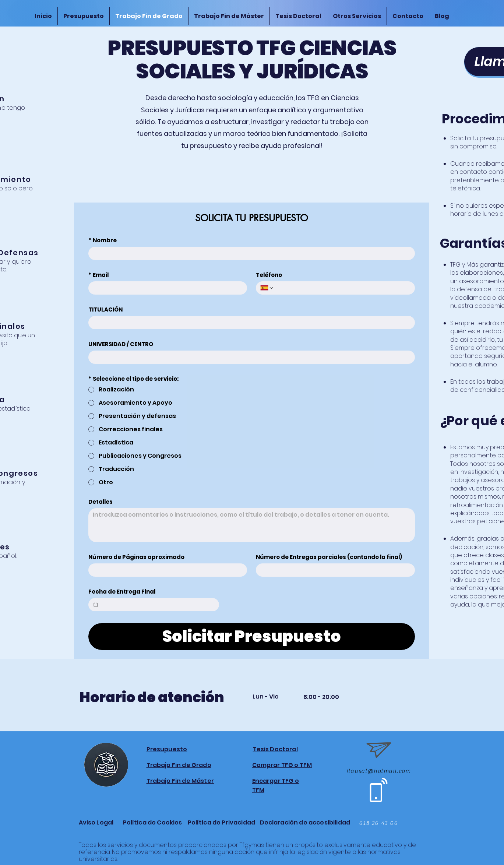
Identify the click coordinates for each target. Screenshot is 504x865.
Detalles (101, 502)
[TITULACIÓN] (249, 323)
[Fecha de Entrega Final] (96, 605)
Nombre (103, 240)
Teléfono (269, 275)
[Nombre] (249, 253)
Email (98, 275)
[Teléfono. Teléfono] (342, 288)
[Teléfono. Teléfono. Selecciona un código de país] (267, 288)
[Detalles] (252, 525)
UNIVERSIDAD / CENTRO (121, 344)
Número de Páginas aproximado (136, 557)
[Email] (166, 288)
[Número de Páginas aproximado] (166, 570)
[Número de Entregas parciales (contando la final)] (333, 570)
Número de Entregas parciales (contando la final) (329, 557)
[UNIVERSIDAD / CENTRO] (249, 357)
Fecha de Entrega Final (122, 592)
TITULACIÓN (105, 310)
